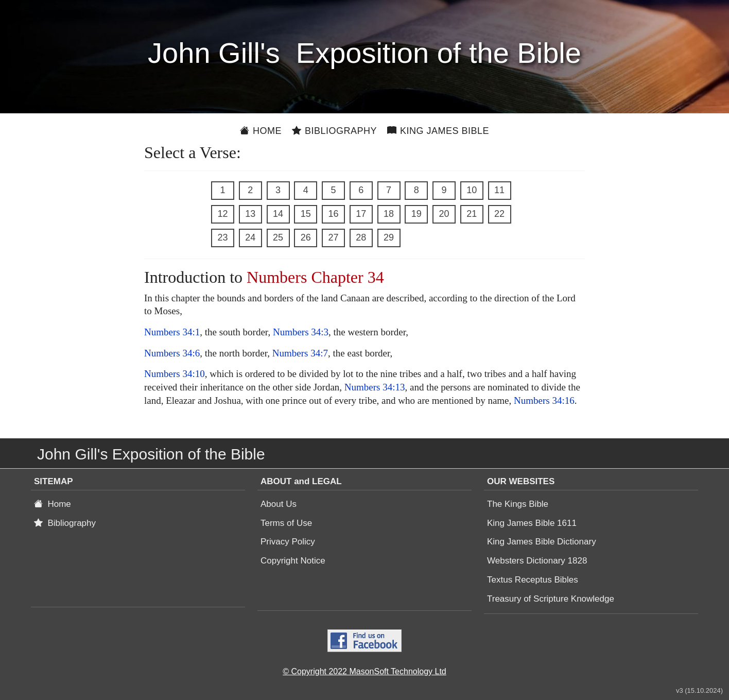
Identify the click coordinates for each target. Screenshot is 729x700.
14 (278, 214)
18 (389, 214)
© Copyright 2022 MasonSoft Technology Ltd (364, 671)
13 (250, 214)
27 (333, 237)
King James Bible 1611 (532, 523)
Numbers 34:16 (544, 400)
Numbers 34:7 (300, 353)
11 (499, 190)
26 (306, 237)
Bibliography (334, 131)
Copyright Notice (293, 561)
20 (444, 214)
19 (416, 214)
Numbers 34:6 (172, 353)
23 (222, 237)
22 (499, 214)
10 (472, 190)
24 (250, 237)
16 (333, 214)
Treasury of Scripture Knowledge (551, 599)
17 (361, 214)
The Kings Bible (518, 504)
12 (222, 214)
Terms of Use (286, 523)
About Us (279, 504)
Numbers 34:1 (172, 332)
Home (261, 131)
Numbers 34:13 (375, 387)
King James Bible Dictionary (542, 542)
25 (278, 237)
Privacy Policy (288, 542)
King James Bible (438, 131)
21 (472, 214)
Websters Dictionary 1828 (537, 561)
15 (306, 214)
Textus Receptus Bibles (533, 580)
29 (389, 237)
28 (361, 237)
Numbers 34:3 (301, 332)
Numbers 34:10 (175, 374)
